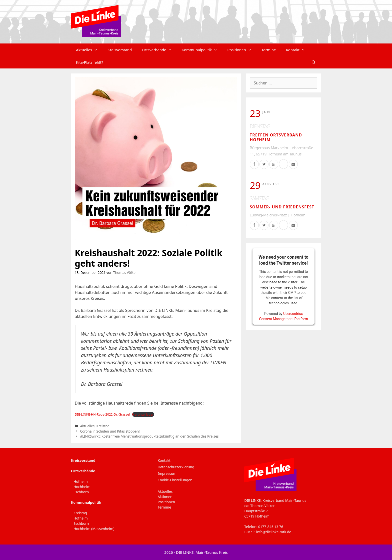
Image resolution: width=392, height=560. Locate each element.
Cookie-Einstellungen (175, 480)
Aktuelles (89, 50)
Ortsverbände (159, 50)
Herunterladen (143, 414)
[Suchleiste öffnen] (314, 62)
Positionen (242, 50)
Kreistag (103, 426)
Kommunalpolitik (202, 50)
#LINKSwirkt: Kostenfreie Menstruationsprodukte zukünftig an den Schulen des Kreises (149, 436)
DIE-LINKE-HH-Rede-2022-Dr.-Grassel (102, 414)
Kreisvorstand (120, 50)
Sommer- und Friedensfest (282, 207)
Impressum (167, 473)
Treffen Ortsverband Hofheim (276, 137)
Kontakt (298, 50)
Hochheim (82, 487)
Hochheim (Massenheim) (94, 529)
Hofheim (81, 481)
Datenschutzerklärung (176, 467)
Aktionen (165, 497)
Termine (269, 50)
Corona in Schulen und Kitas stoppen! (110, 431)
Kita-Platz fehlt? (89, 62)
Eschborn (81, 492)
